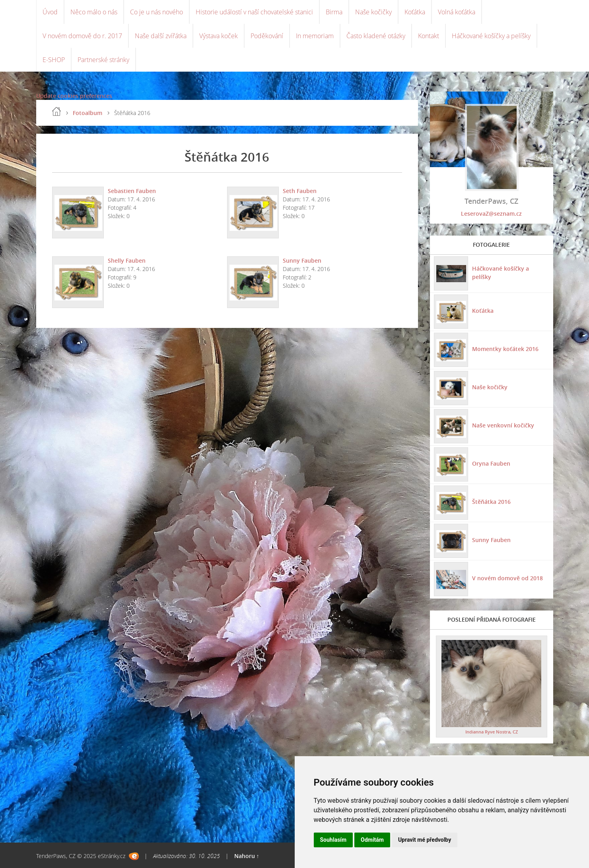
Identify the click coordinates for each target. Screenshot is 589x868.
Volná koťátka (457, 12)
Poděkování (267, 36)
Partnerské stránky (103, 60)
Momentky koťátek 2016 (505, 349)
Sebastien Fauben (132, 191)
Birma (334, 12)
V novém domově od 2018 (507, 578)
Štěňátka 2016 (491, 502)
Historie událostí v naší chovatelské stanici (254, 12)
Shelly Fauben (127, 260)
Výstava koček (219, 36)
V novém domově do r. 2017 (82, 36)
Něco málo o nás (94, 12)
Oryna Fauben (491, 463)
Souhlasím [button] (333, 840)
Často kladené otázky (376, 36)
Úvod (50, 12)
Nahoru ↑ (247, 856)
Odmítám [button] (372, 840)
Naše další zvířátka (161, 36)
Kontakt (429, 36)
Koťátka (415, 12)
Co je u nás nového (156, 12)
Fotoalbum (87, 113)
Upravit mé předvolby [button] (425, 840)
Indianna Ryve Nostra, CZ (492, 732)
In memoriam (315, 36)
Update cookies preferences (74, 96)
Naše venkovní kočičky (503, 425)
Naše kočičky (373, 12)
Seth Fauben (300, 191)
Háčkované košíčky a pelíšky (491, 36)
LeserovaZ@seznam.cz (491, 214)
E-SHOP (54, 60)
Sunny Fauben (302, 260)
